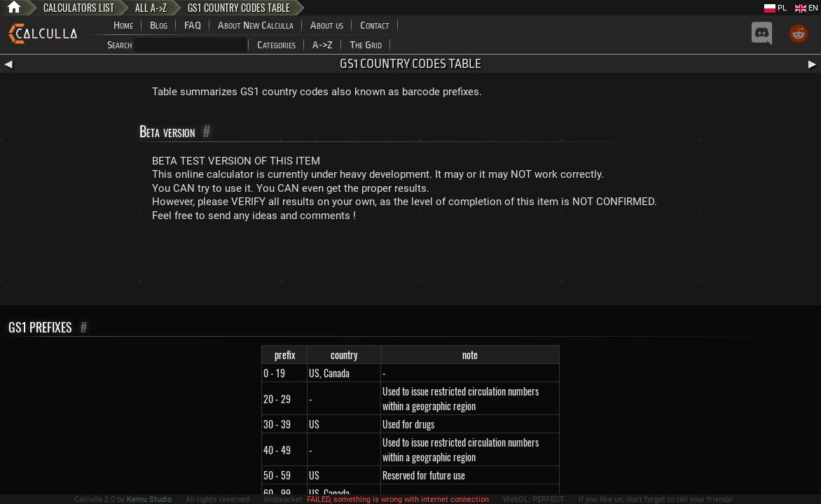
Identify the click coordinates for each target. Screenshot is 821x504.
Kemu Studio (149, 499)
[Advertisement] (410, 267)
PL (775, 8)
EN (807, 8)
